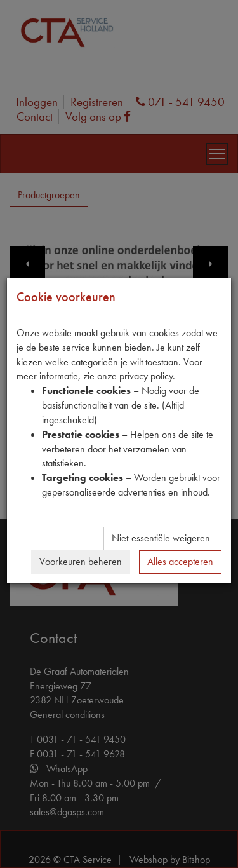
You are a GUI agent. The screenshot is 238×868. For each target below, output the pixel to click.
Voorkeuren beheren (81, 561)
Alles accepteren (180, 561)
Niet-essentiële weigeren (161, 538)
